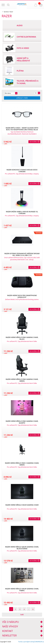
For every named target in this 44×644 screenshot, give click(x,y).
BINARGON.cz (40, 642)
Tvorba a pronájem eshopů (27, 642)
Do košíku (33, 142)
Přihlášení (36, 5)
